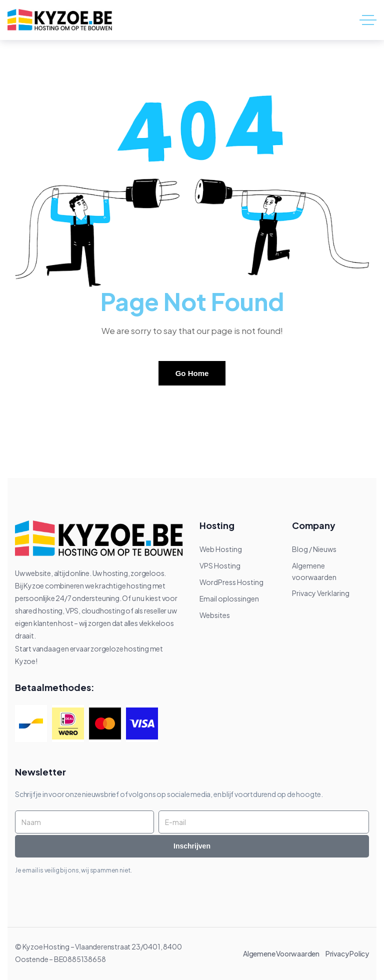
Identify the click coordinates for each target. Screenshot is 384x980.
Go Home (192, 373)
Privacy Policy (347, 953)
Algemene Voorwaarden (283, 953)
